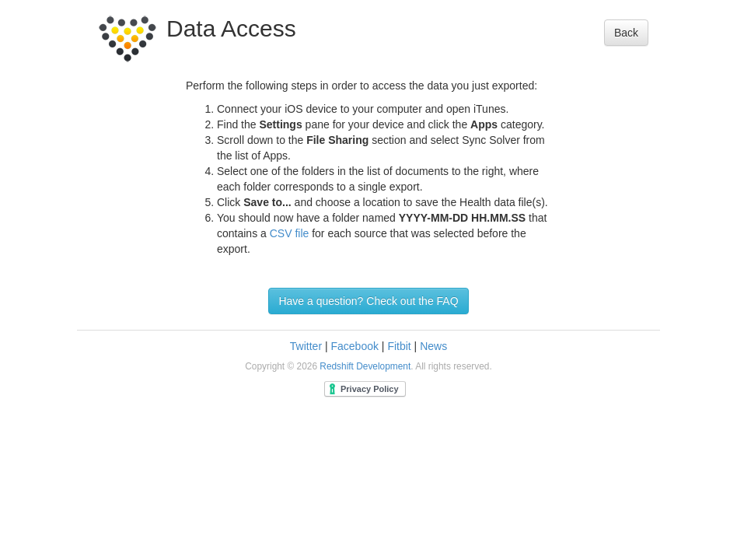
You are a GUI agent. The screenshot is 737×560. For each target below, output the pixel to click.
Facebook (354, 346)
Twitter (306, 346)
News (433, 346)
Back (626, 33)
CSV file (290, 233)
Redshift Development (365, 366)
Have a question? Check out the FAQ (368, 301)
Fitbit (399, 346)
